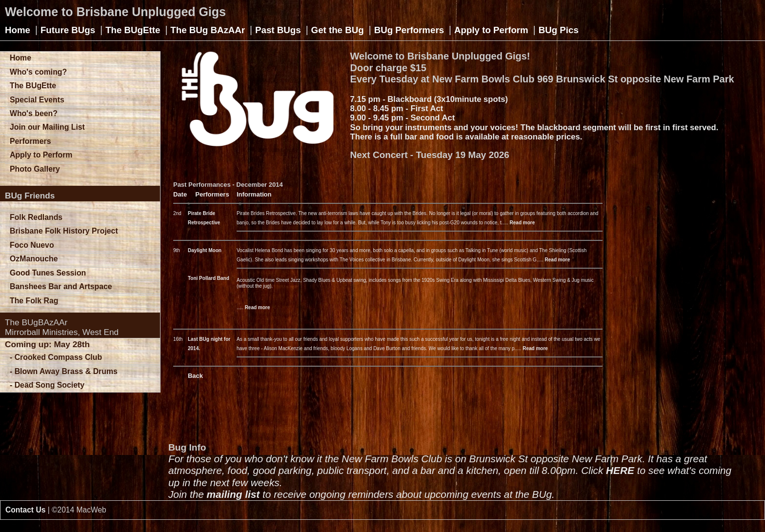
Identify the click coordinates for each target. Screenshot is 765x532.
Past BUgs (278, 30)
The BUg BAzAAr (208, 30)
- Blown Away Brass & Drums (64, 371)
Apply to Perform (491, 30)
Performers (30, 141)
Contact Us (25, 510)
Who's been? (34, 113)
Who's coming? (38, 72)
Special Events (37, 100)
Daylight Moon (205, 250)
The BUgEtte (133, 30)
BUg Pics (559, 30)
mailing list (233, 494)
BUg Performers (409, 30)
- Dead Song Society (47, 385)
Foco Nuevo (32, 245)
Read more (523, 223)
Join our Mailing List (47, 127)
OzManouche (34, 259)
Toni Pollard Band (209, 278)
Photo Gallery (35, 169)
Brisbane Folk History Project (64, 231)
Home (18, 30)
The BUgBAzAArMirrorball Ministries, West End (62, 327)
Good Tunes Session (48, 273)
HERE (620, 470)
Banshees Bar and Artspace (61, 286)
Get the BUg (338, 30)
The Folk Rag (34, 301)
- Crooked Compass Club (56, 357)
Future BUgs (68, 30)
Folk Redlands (36, 217)
